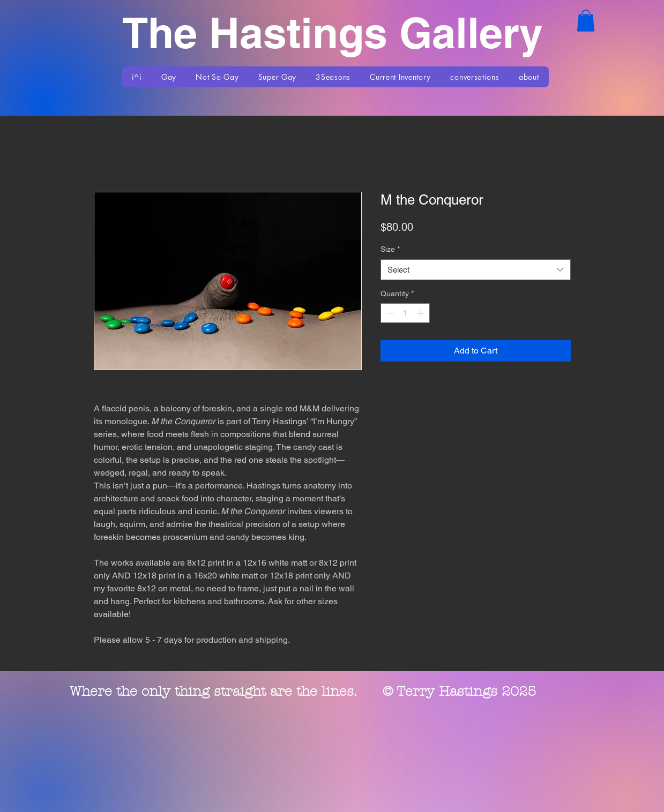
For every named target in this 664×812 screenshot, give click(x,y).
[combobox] (476, 270)
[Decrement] (389, 313)
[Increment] (421, 313)
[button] (586, 21)
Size (390, 249)
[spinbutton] (405, 313)
